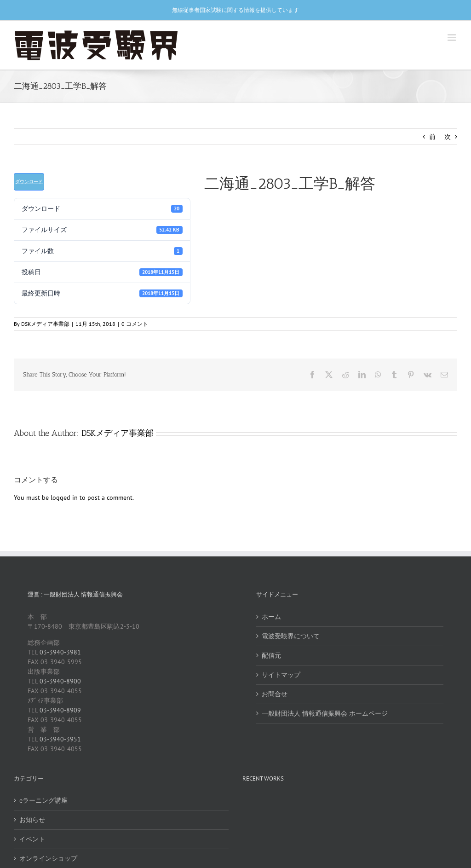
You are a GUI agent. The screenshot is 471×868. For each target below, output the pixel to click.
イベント (32, 839)
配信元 (271, 655)
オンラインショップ (48, 858)
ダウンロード (29, 182)
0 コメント (135, 324)
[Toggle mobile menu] (452, 38)
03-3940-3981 (60, 652)
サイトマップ (281, 675)
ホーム (271, 617)
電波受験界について (291, 636)
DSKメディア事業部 (45, 324)
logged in (64, 498)
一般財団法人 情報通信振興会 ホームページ (325, 713)
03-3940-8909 (60, 710)
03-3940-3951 (60, 739)
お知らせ (32, 820)
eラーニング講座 (43, 800)
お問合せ (275, 694)
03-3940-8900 (60, 681)
